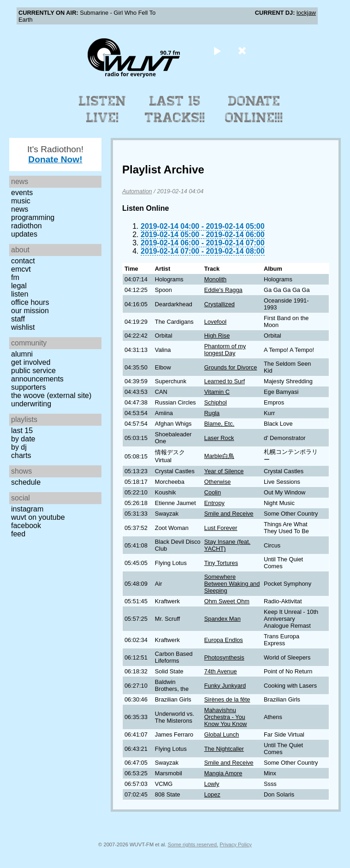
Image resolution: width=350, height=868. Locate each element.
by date (23, 439)
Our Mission (30, 311)
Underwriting (31, 404)
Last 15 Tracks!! (175, 109)
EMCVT (21, 269)
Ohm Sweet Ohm (227, 601)
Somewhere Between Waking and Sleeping (232, 584)
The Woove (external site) (51, 395)
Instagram (27, 509)
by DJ (19, 447)
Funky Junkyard (225, 686)
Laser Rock (219, 438)
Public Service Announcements (37, 375)
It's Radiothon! (55, 154)
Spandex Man (222, 619)
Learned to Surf (225, 381)
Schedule (26, 482)
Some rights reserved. (193, 844)
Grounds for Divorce (231, 367)
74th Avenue (221, 671)
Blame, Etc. (219, 424)
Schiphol (216, 402)
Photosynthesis (224, 657)
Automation (137, 191)
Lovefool (215, 322)
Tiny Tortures (221, 563)
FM (15, 277)
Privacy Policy (236, 844)
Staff (18, 319)
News (20, 209)
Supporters (29, 387)
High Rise (217, 336)
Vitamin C (217, 392)
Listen (20, 294)
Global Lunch (222, 734)
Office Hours (30, 302)
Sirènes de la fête (227, 699)
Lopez (212, 794)
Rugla (212, 413)
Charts (21, 455)
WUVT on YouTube (38, 517)
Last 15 (22, 431)
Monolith (215, 279)
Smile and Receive (229, 514)
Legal (19, 286)
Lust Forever (221, 528)
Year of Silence (224, 471)
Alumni (22, 354)
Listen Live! (103, 109)
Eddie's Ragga (223, 290)
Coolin (213, 492)
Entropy (214, 503)
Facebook (26, 526)
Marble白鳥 (219, 456)
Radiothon (27, 226)
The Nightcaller (224, 749)
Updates (24, 234)
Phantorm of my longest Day (225, 350)
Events (22, 193)
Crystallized (219, 304)
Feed (18, 534)
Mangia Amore (223, 773)
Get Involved (31, 362)
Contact (23, 261)
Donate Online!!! (254, 109)
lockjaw (306, 13)
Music (21, 201)
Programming (33, 217)
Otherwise (218, 482)
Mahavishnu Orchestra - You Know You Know (226, 717)
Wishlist (23, 327)
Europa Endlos (224, 640)
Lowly (212, 784)
